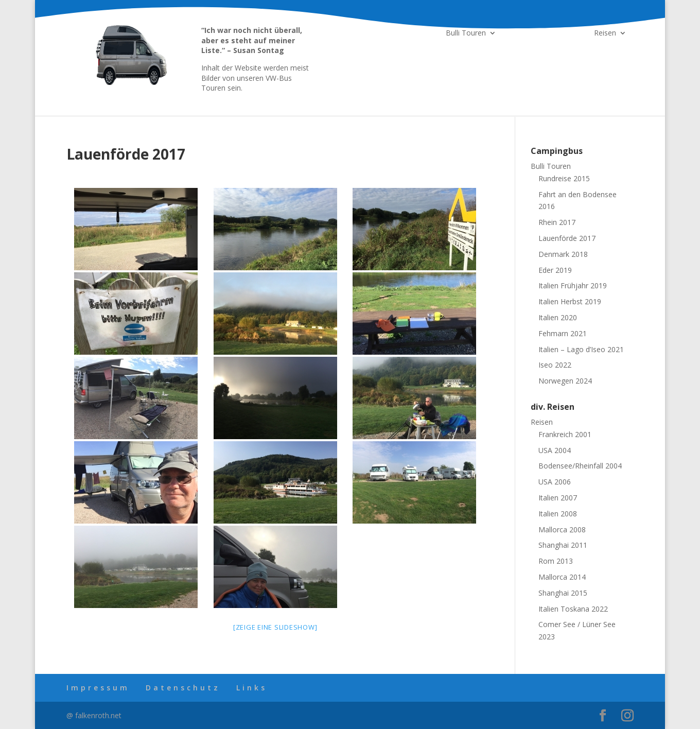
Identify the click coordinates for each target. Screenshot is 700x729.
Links (252, 688)
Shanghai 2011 (563, 545)
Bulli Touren (466, 33)
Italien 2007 (558, 498)
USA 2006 (555, 482)
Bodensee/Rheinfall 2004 (580, 466)
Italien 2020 (558, 317)
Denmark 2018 (563, 254)
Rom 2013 (556, 561)
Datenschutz (183, 688)
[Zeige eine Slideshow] (275, 627)
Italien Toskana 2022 (573, 609)
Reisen (605, 33)
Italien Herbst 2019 (570, 301)
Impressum (98, 688)
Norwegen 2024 (565, 381)
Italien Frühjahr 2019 (573, 285)
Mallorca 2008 (562, 530)
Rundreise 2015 (564, 178)
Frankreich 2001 (565, 434)
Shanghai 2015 (563, 593)
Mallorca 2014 (562, 577)
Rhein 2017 (557, 222)
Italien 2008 (558, 514)
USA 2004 (555, 450)
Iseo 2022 (555, 365)
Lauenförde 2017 (567, 238)
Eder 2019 (555, 270)
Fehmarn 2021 (563, 333)
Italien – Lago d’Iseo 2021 (581, 349)
